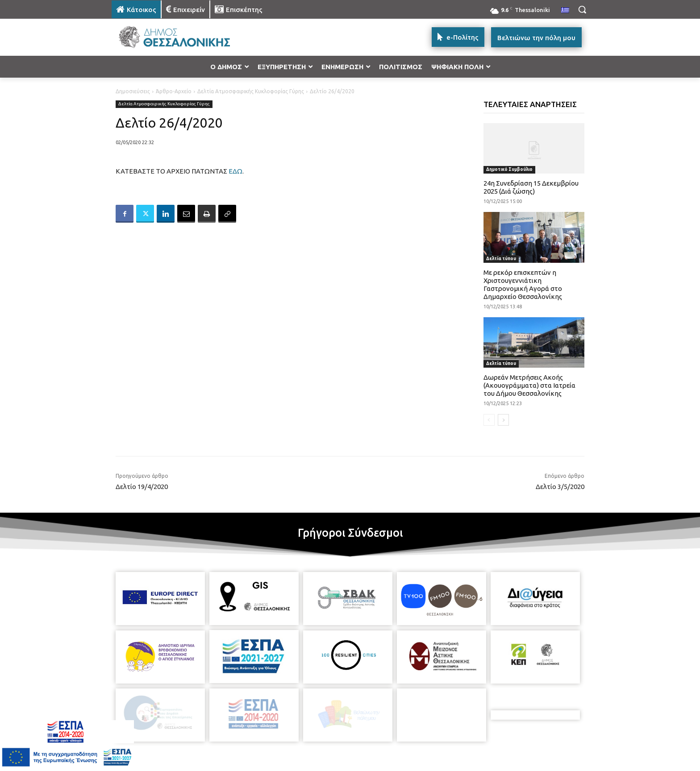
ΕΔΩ (235, 171)
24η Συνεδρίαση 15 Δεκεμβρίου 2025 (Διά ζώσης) (531, 187)
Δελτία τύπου (501, 259)
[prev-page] (489, 420)
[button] (582, 9)
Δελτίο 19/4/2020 (142, 487)
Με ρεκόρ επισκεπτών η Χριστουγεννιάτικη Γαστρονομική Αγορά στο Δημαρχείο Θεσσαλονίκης (523, 284)
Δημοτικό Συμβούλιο (509, 169)
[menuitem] (565, 11)
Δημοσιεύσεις (133, 91)
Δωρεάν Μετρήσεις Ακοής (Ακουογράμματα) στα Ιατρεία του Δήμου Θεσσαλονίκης (529, 385)
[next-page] (503, 420)
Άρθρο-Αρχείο (174, 91)
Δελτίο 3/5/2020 (560, 487)
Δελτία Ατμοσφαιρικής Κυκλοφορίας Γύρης (251, 91)
